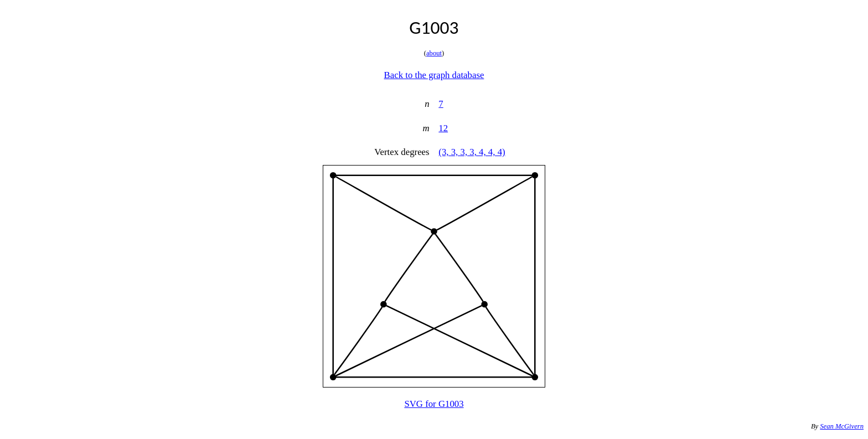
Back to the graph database (434, 75)
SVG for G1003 (434, 404)
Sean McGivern (842, 426)
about (434, 53)
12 (443, 128)
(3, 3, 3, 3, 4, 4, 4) (472, 152)
